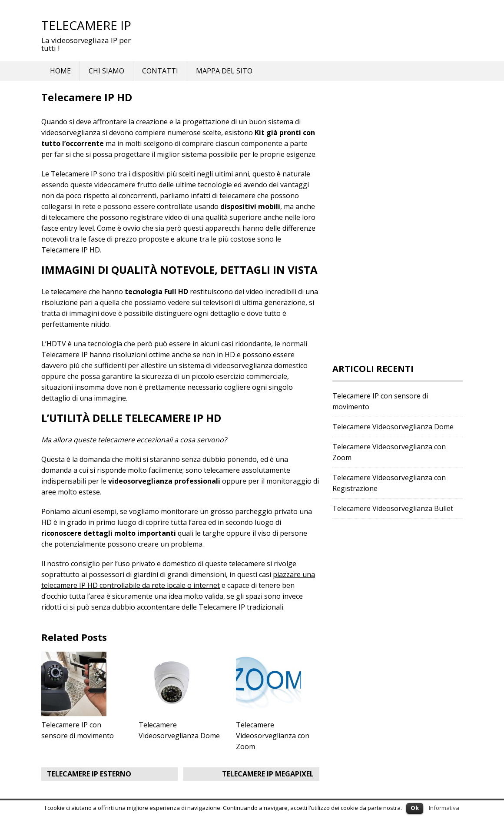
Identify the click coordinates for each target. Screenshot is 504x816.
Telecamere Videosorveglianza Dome (393, 427)
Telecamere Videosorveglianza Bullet (393, 508)
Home (60, 71)
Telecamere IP (86, 25)
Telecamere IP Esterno (89, 774)
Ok (415, 808)
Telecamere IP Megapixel (268, 774)
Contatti (160, 71)
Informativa (444, 808)
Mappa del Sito (224, 71)
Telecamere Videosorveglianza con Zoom (273, 736)
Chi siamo (106, 71)
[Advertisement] (398, 222)
